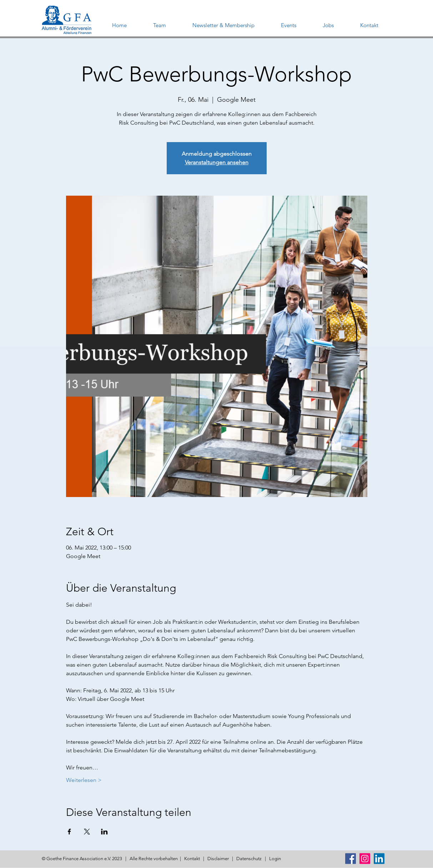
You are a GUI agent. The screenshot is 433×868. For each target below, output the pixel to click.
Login (275, 859)
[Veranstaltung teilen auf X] (87, 832)
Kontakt (192, 859)
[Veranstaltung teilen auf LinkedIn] (104, 832)
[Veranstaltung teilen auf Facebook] (69, 832)
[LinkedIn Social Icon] (379, 859)
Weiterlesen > (84, 780)
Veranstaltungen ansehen (217, 162)
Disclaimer (218, 859)
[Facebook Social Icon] (351, 859)
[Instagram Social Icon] (365, 859)
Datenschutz (249, 859)
